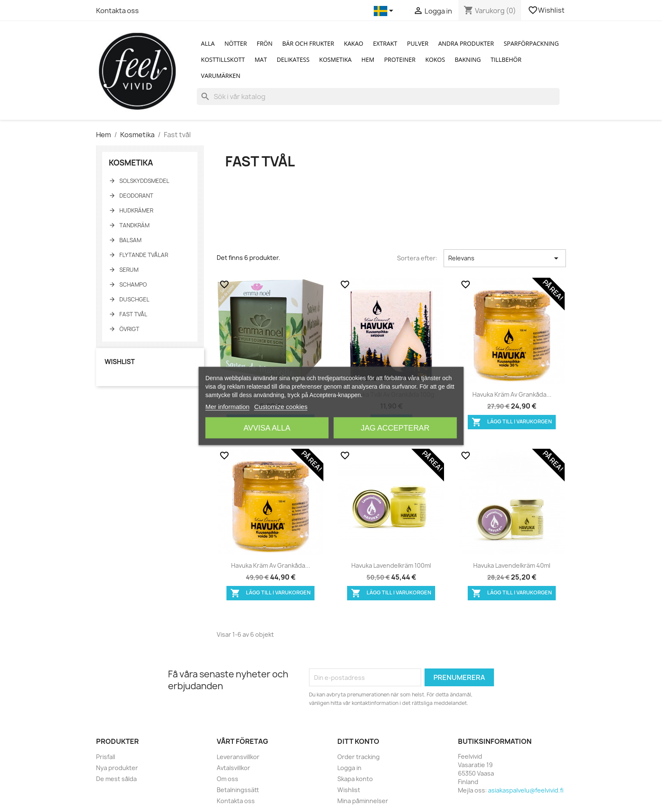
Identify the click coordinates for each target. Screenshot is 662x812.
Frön (264, 43)
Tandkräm (134, 225)
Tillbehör (506, 59)
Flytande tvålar (144, 255)
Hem (368, 59)
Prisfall (106, 757)
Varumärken (221, 76)
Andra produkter (466, 43)
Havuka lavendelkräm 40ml (512, 565)
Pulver (418, 43)
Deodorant (136, 196)
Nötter (236, 43)
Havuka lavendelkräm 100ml (391, 565)
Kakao (353, 43)
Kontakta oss (117, 11)
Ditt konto (358, 741)
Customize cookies (281, 407)
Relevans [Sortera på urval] (505, 258)
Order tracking (359, 757)
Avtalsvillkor (233, 768)
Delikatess (293, 59)
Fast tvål (133, 314)
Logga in (349, 768)
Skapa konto (355, 779)
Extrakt (385, 43)
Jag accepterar (395, 428)
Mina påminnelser (363, 801)
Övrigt (129, 329)
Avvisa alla (267, 428)
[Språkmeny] (385, 11)
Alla (208, 43)
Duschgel (134, 299)
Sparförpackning (531, 43)
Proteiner (400, 59)
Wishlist (547, 10)
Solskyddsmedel (144, 181)
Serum (129, 270)
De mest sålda (116, 779)
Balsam (130, 240)
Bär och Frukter (308, 43)
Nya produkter (117, 768)
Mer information (227, 407)
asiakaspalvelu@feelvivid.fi (526, 790)
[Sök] (378, 97)
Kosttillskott (223, 59)
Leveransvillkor (238, 757)
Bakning (468, 59)
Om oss (228, 779)
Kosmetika (335, 59)
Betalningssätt (238, 790)
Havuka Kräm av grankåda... (512, 394)
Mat (261, 59)
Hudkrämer (136, 210)
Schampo (133, 284)
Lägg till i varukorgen (512, 422)
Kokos (435, 59)
